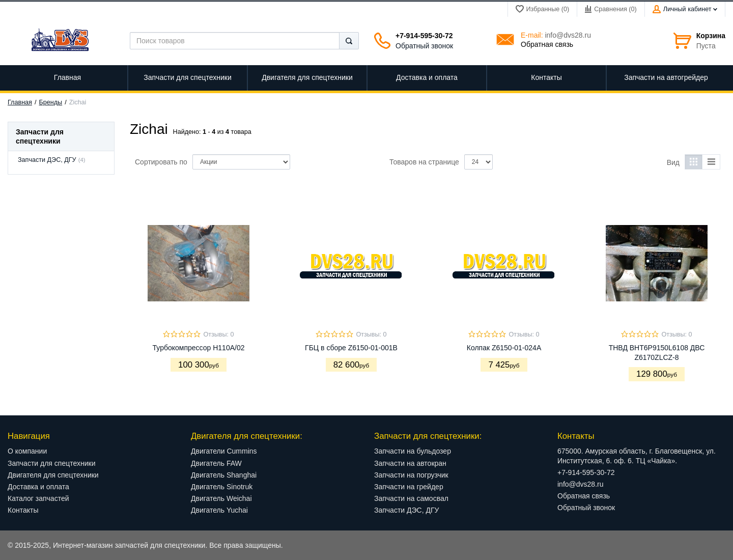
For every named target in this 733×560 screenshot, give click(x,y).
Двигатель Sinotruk (222, 487)
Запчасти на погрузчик (411, 475)
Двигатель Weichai (221, 498)
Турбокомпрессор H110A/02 (199, 348)
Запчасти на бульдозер (413, 451)
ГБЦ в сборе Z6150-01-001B (351, 348)
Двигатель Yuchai (219, 510)
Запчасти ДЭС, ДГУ (47, 160)
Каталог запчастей (38, 498)
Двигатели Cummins (224, 451)
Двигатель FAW (216, 463)
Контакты (23, 510)
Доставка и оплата (38, 487)
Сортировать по (161, 162)
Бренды (51, 102)
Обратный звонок (424, 46)
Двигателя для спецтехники (53, 475)
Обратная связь (547, 44)
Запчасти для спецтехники (51, 463)
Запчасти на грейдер (409, 487)
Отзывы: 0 (218, 334)
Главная (20, 102)
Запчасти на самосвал (411, 498)
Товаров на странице (424, 162)
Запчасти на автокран (410, 463)
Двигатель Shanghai (224, 475)
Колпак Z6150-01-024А (504, 348)
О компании (27, 451)
